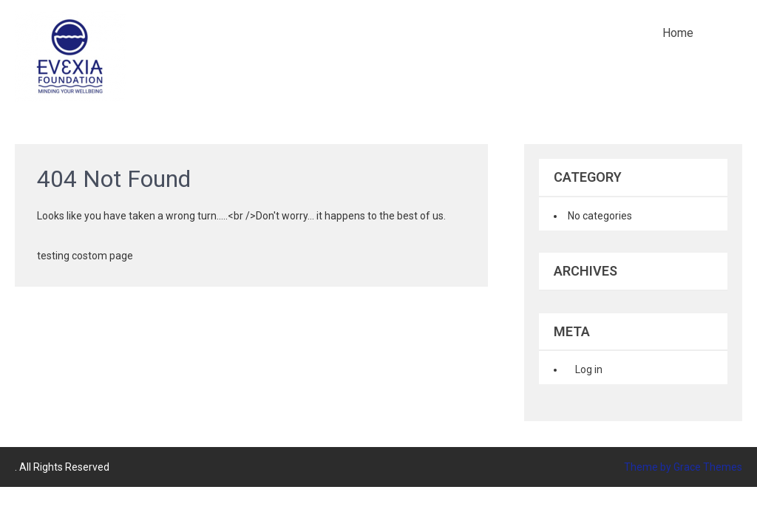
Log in (589, 369)
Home (678, 33)
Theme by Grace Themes (683, 467)
